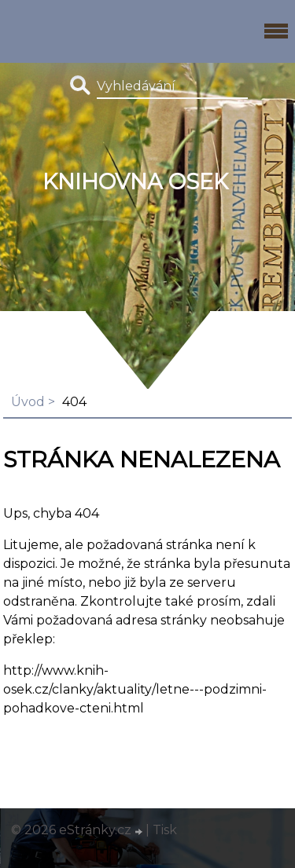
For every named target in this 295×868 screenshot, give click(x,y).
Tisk (165, 830)
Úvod (28, 402)
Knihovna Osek (135, 182)
